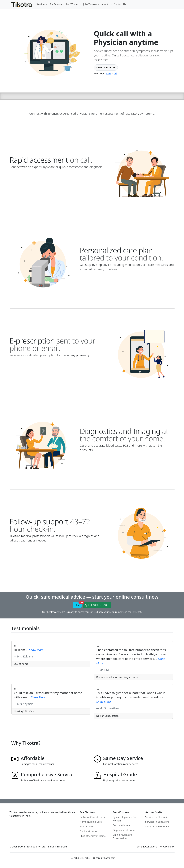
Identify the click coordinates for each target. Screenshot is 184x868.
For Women (73, 4)
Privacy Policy (167, 847)
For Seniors (56, 4)
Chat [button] (78, 604)
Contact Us (120, 4)
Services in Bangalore (157, 822)
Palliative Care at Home (93, 817)
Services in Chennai (156, 817)
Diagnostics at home (124, 830)
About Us (106, 4)
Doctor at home (89, 831)
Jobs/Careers (90, 4)
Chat (109, 73)
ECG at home (87, 826)
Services (41, 4)
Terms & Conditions (146, 847)
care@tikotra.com (104, 858)
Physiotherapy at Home (93, 836)
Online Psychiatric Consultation (122, 837)
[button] (97, 605)
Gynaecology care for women (124, 819)
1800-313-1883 (81, 858)
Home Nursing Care (91, 822)
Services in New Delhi (157, 826)
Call (115, 73)
